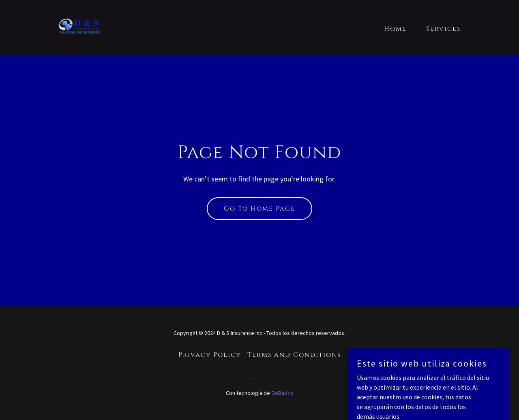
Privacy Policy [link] (210, 355)
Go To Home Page (259, 209)
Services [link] (443, 29)
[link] (79, 27)
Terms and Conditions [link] (294, 355)
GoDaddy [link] (282, 393)
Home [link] (395, 29)
